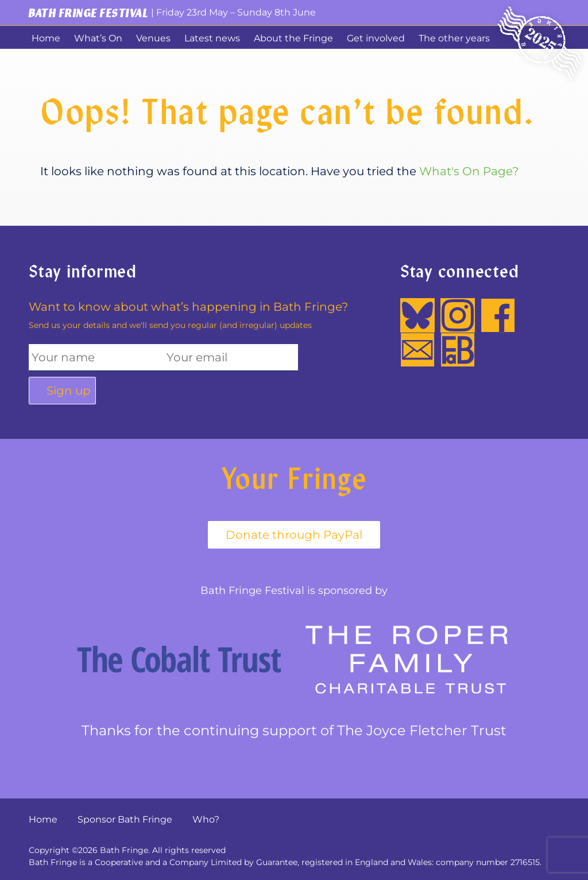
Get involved (376, 38)
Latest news (212, 38)
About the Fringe (293, 38)
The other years (454, 38)
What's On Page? (469, 171)
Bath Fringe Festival (88, 12)
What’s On (98, 38)
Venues (153, 38)
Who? (206, 819)
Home (46, 38)
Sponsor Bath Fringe (125, 819)
